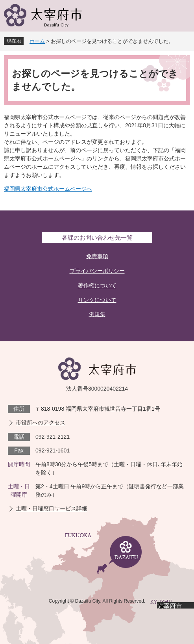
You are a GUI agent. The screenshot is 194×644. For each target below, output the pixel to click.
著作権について (97, 285)
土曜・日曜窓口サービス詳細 (52, 508)
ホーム (37, 41)
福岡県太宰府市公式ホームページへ (48, 189)
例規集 (97, 314)
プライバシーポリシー (97, 271)
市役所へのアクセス (41, 423)
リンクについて (97, 300)
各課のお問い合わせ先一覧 (97, 237)
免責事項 (97, 256)
